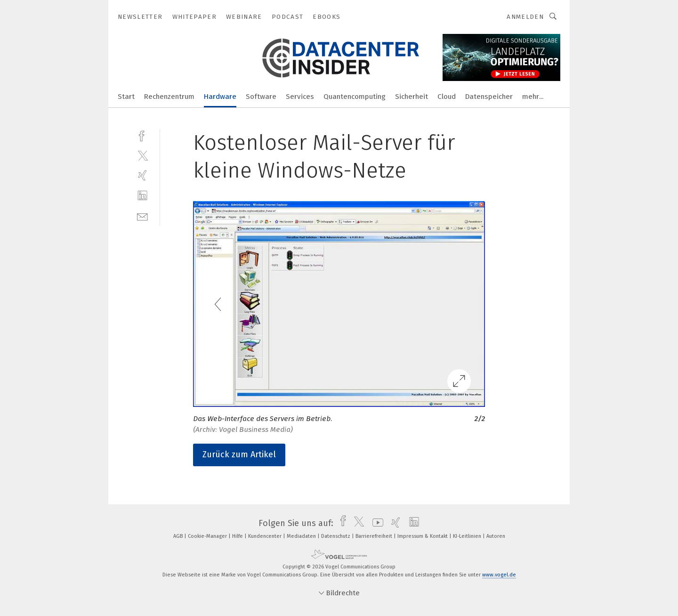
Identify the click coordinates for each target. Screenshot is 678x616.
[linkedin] (142, 196)
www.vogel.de (499, 575)
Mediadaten (302, 536)
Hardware (220, 97)
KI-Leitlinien (468, 536)
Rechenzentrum (169, 97)
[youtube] (375, 523)
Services (300, 97)
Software (261, 97)
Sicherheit (412, 97)
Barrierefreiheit (375, 536)
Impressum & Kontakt (423, 536)
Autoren (496, 536)
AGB (179, 536)
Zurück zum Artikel (239, 454)
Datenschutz (336, 536)
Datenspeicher (489, 97)
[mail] (142, 216)
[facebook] (142, 135)
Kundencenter (266, 536)
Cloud (447, 97)
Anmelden (525, 17)
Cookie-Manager (208, 536)
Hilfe (238, 536)
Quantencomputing (355, 97)
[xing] (142, 175)
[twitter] (142, 155)
